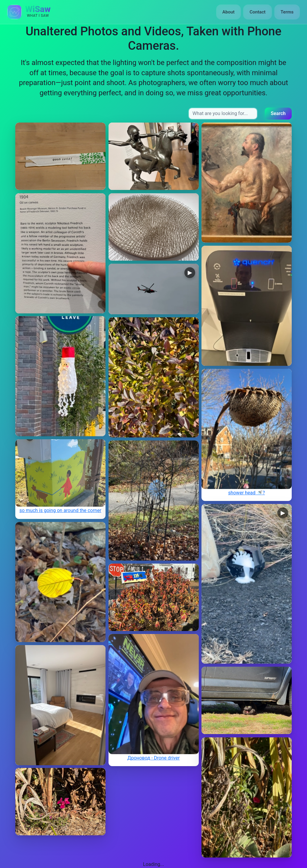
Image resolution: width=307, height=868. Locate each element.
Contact (257, 12)
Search (278, 113)
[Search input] (223, 114)
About (229, 12)
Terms (287, 12)
